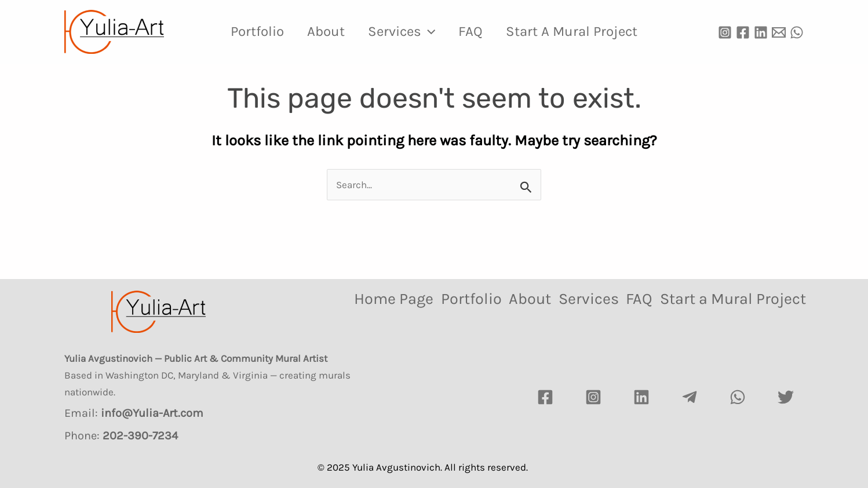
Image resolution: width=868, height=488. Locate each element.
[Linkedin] (761, 32)
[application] (428, 31)
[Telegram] (681, 397)
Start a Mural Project (581, 31)
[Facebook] (743, 32)
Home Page (390, 299)
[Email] (779, 32)
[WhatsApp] (797, 32)
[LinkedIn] (629, 397)
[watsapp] (734, 397)
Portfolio (248, 31)
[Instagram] (725, 32)
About (321, 31)
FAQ (475, 31)
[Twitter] (786, 397)
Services (402, 31)
